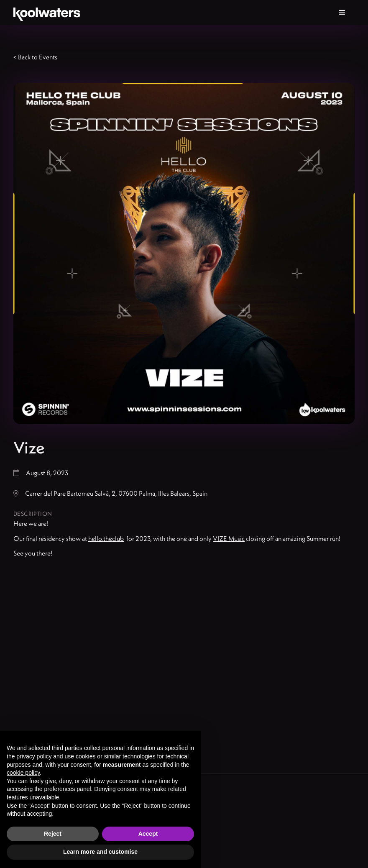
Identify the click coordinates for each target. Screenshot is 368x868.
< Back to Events (35, 57)
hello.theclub (106, 538)
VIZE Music (229, 538)
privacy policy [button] (34, 756)
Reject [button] (53, 834)
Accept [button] (148, 834)
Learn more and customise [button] (100, 852)
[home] (47, 13)
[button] (342, 13)
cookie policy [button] (23, 773)
